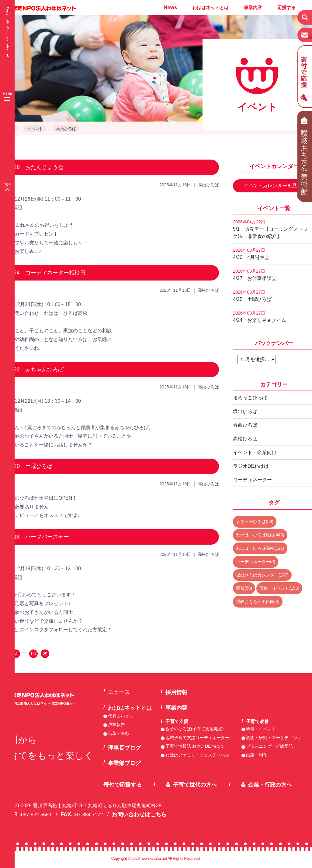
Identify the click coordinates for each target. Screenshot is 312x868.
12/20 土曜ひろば (29, 466)
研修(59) (244, 588)
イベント (35, 129)
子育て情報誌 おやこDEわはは (194, 746)
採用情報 (176, 692)
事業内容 (253, 7)
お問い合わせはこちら (139, 815)
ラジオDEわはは (251, 466)
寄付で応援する (123, 785)
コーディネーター (252, 480)
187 (34, 654)
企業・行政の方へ (270, 785)
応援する (286, 7)
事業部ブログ (124, 763)
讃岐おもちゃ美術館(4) (258, 601)
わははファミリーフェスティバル (197, 755)
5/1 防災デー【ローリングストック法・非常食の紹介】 (270, 229)
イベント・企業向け (255, 452)
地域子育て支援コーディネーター (197, 738)
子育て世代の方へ (195, 785)
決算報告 (116, 725)
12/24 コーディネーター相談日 (46, 273)
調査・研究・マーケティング (274, 738)
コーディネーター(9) (256, 562)
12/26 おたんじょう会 (35, 167)
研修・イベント (261, 729)
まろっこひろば (250, 398)
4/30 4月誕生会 (251, 254)
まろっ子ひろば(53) (255, 522)
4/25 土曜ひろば (252, 296)
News (170, 7)
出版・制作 (257, 755)
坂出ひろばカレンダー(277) (262, 575)
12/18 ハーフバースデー (38, 537)
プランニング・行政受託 (269, 746)
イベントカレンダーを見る (272, 186)
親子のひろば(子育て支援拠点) (194, 729)
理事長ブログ (124, 748)
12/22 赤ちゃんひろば (35, 370)
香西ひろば (245, 425)
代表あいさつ (121, 716)
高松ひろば (66, 129)
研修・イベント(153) (279, 588)
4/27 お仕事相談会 (255, 275)
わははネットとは (210, 7)
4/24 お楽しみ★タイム (260, 317)
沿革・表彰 (119, 733)
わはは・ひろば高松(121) (260, 548)
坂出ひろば (245, 411)
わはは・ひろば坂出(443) (260, 535)
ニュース (119, 692)
